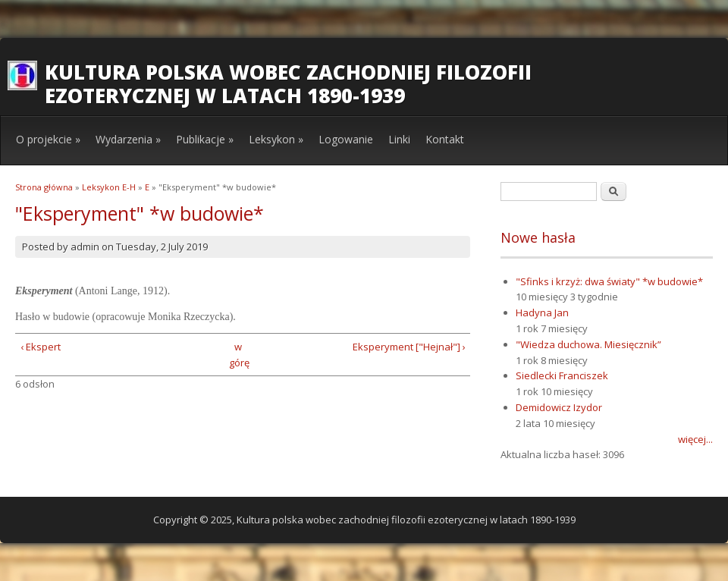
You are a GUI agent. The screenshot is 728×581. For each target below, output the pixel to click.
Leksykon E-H (109, 187)
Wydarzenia (128, 139)
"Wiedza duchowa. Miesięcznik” (588, 344)
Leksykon (276, 139)
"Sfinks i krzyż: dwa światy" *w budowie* (609, 281)
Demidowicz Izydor (559, 407)
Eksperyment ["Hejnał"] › (409, 347)
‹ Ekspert (41, 347)
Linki (399, 139)
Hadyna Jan (542, 312)
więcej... (695, 439)
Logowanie (346, 139)
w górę (238, 355)
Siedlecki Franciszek (562, 375)
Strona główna (44, 187)
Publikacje (205, 139)
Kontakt (445, 139)
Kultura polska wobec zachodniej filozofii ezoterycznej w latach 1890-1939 (288, 84)
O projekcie (48, 139)
